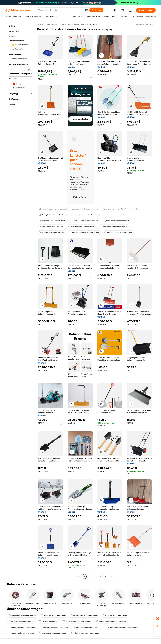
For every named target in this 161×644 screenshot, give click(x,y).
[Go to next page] (111, 577)
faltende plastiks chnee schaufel (54, 627)
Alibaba (40, 24)
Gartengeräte (80, 24)
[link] (158, 619)
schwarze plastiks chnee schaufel (77, 621)
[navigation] (20, 301)
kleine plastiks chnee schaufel (51, 215)
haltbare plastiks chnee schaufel (22, 615)
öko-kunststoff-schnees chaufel (82, 227)
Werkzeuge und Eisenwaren (59, 24)
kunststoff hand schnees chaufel (52, 221)
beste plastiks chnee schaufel (116, 221)
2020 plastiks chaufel (49, 621)
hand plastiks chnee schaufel (53, 615)
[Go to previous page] (79, 577)
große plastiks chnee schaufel (51, 233)
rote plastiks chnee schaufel (115, 615)
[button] (87, 10)
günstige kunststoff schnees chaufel (84, 233)
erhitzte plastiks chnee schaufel (84, 615)
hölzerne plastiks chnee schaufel (85, 633)
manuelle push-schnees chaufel (85, 209)
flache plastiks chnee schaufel (21, 633)
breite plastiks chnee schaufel (111, 215)
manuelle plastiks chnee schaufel (53, 209)
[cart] (123, 11)
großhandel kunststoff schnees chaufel (121, 627)
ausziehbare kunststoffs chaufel (53, 633)
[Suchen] (96, 10)
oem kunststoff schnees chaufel (22, 627)
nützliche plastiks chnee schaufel (114, 227)
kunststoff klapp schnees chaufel (87, 627)
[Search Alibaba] (61, 10)
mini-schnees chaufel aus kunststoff (111, 621)
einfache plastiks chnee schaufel (85, 221)
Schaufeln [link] (94, 24)
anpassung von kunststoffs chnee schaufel (121, 209)
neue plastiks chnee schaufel (51, 227)
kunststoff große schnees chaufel (118, 233)
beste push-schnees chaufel (81, 215)
